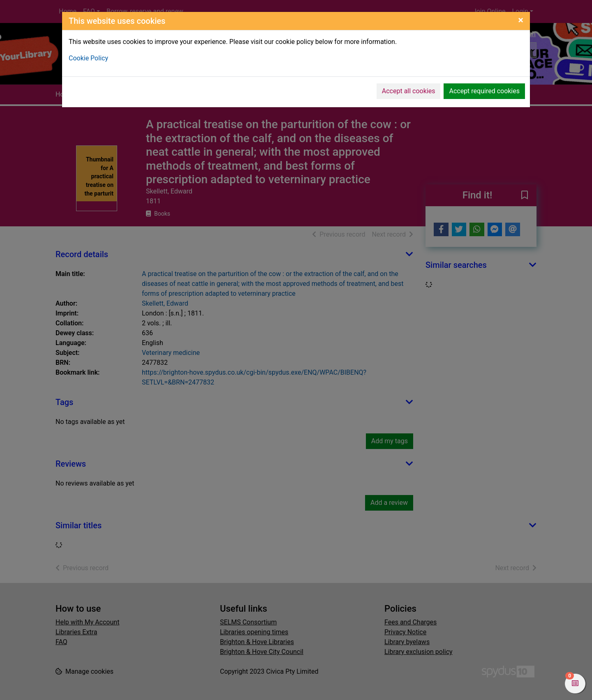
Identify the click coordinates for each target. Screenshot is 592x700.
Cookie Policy (88, 58)
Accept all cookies (409, 91)
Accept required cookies (484, 91)
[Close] (521, 20)
